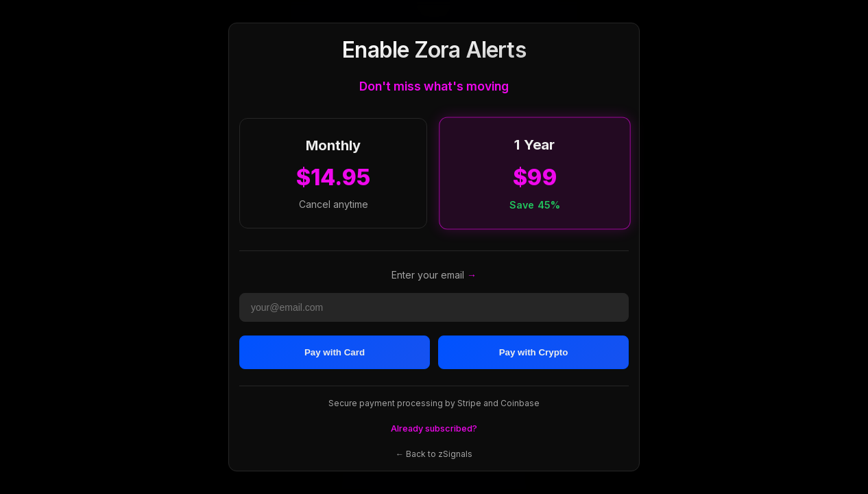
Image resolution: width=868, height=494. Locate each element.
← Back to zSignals (434, 454)
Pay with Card (335, 352)
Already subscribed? (434, 428)
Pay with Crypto (534, 352)
